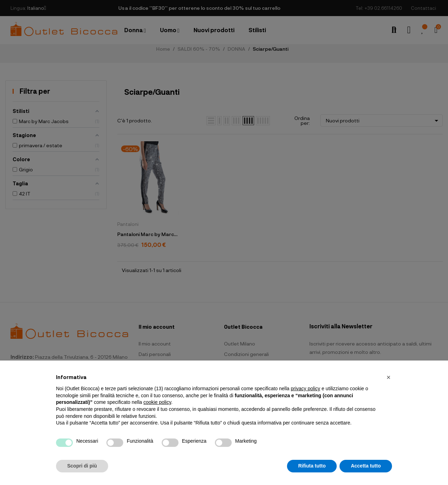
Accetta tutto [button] (366, 466)
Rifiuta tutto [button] (312, 466)
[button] (388, 377)
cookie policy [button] (157, 402)
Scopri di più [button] (82, 466)
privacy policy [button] (306, 388)
